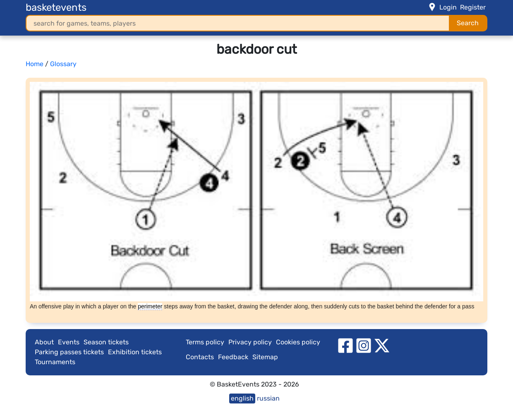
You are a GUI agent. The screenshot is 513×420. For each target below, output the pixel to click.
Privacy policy (250, 342)
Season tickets (106, 342)
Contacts (200, 357)
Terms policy (205, 342)
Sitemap (265, 357)
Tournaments (55, 362)
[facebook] (345, 345)
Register (473, 7)
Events (69, 342)
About (44, 342)
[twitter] (382, 345)
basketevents (56, 7)
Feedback (233, 357)
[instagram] (364, 345)
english (242, 398)
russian (268, 398)
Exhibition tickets (135, 352)
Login (448, 7)
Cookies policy (298, 342)
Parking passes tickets (69, 352)
